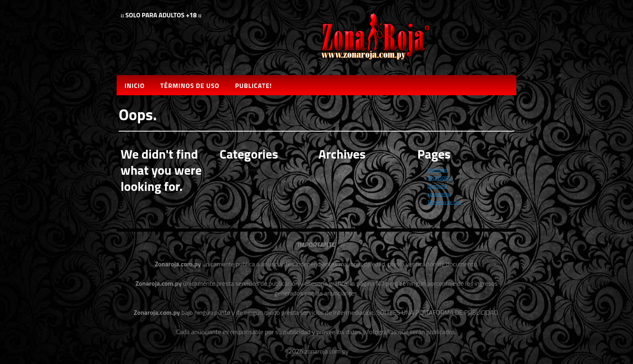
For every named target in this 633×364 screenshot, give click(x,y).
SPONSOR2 (439, 178)
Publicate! (253, 86)
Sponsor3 (437, 186)
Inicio (134, 86)
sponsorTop (439, 194)
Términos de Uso (190, 86)
